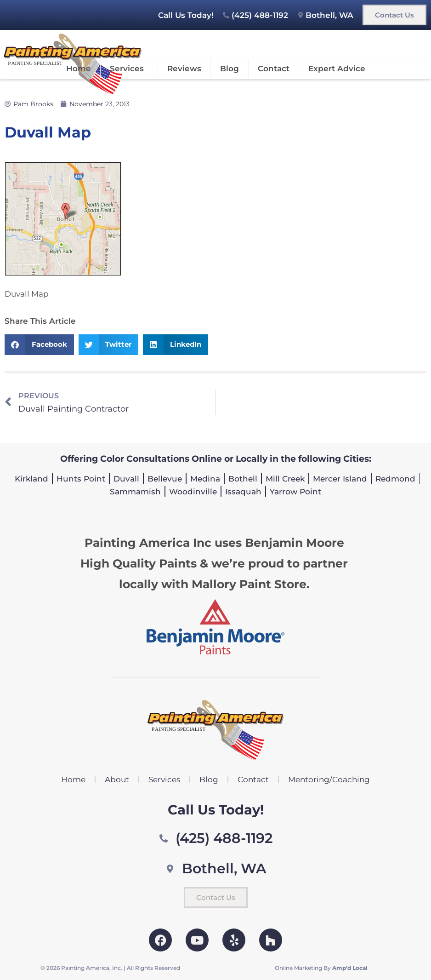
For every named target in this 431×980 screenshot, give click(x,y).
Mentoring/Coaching (329, 779)
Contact (274, 69)
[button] (39, 345)
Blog (230, 69)
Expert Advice (337, 69)
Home (79, 69)
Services (129, 69)
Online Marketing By (321, 968)
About (117, 779)
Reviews (184, 69)
